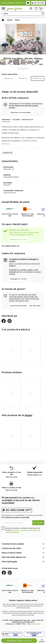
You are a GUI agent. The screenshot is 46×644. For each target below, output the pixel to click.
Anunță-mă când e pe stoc (19, 641)
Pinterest (10, 573)
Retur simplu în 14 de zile (12, 474)
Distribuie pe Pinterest (10, 321)
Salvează (42, 642)
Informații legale (9, 562)
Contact (28, 3)
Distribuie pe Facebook (4, 321)
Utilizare (16, 120)
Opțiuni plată (27, 120)
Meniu (3, 9)
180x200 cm (23, 78)
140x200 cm (8, 78)
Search (43, 13)
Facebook (4, 573)
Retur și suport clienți (12, 553)
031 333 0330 (39, 3)
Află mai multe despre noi (14, 557)
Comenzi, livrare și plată (13, 544)
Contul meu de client (11, 548)
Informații (6, 120)
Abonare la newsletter (21, 112)
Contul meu (31, 9)
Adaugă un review (19, 239)
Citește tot (8, 153)
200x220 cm (38, 78)
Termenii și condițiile (21, 530)
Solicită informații (18, 306)
